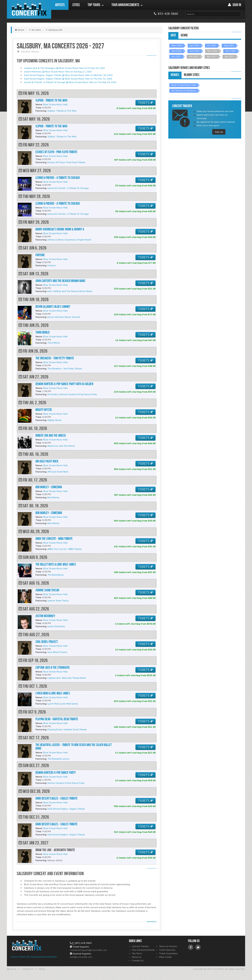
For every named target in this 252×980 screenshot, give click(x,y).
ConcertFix (29, 9)
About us (137, 957)
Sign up (219, 132)
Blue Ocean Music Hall (184, 85)
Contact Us (138, 960)
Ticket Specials (167, 950)
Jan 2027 (176, 56)
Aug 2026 (229, 45)
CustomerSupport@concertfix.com (88, 950)
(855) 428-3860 (83, 943)
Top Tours (137, 953)
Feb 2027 (194, 56)
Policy (42, 969)
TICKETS (145, 103)
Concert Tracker (140, 946)
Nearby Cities (192, 75)
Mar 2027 (212, 56)
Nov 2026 (212, 51)
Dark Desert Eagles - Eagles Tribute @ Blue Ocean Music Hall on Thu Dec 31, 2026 (68, 79)
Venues (175, 75)
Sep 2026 (177, 51)
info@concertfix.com (81, 957)
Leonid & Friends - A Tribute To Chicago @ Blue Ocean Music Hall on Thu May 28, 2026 (70, 82)
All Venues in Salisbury (184, 90)
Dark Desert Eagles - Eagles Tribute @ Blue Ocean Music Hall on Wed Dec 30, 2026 (68, 75)
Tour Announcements (143, 950)
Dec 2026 (231, 51)
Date (173, 35)
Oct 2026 (195, 51)
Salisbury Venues (30, 51)
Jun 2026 (195, 45)
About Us (12, 969)
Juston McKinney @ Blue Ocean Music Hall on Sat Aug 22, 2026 (58, 72)
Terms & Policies (168, 946)
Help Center (165, 957)
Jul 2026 (212, 45)
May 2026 (177, 45)
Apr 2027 (229, 56)
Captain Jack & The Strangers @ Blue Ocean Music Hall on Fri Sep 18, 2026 (64, 68)
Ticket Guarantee (168, 953)
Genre (184, 35)
